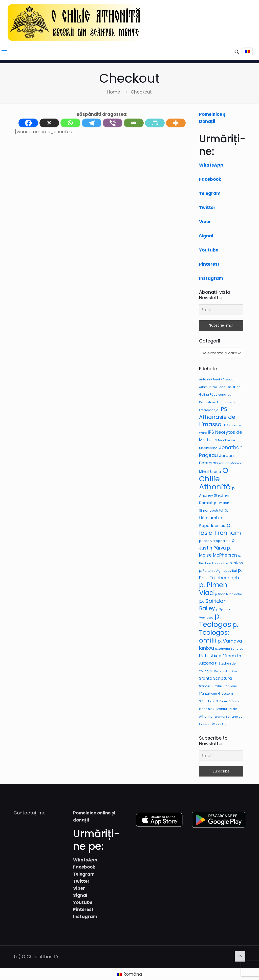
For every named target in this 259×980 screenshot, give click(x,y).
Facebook (210, 179)
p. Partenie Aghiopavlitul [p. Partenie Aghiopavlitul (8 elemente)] (218, 571)
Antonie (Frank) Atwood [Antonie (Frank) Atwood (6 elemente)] (216, 379)
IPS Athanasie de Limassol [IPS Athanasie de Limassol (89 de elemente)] (217, 417)
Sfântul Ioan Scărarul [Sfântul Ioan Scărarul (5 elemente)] (213, 701)
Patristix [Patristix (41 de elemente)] (208, 656)
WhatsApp (211, 165)
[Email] (221, 310)
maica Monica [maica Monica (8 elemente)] (231, 463)
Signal (206, 236)
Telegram (210, 193)
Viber (205, 222)
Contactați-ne (30, 813)
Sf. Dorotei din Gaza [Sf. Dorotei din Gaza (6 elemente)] (224, 671)
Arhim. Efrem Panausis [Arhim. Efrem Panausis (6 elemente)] (215, 387)
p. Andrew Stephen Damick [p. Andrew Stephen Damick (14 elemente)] (217, 495)
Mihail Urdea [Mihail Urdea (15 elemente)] (210, 472)
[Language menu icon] (248, 52)
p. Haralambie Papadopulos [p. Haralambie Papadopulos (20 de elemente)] (213, 518)
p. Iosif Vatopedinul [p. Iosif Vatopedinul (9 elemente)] (215, 541)
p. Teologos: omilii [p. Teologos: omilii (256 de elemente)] (219, 632)
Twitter (207, 208)
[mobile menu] (4, 52)
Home (114, 92)
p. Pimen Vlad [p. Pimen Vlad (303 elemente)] (213, 589)
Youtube (209, 250)
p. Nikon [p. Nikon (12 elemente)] (236, 563)
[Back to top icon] (240, 956)
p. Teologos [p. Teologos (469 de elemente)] (215, 620)
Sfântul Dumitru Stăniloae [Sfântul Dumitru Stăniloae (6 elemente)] (218, 686)
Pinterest (209, 264)
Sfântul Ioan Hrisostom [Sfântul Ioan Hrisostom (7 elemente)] (216, 694)
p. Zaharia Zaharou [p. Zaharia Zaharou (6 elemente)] (229, 649)
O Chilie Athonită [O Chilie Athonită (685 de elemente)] (215, 478)
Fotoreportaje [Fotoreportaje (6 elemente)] (209, 410)
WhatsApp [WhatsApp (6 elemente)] (220, 724)
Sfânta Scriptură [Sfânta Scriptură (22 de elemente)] (215, 678)
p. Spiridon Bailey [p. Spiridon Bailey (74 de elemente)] (213, 605)
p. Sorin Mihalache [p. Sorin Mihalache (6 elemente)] (228, 594)
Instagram (211, 278)
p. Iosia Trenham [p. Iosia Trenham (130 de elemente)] (220, 529)
